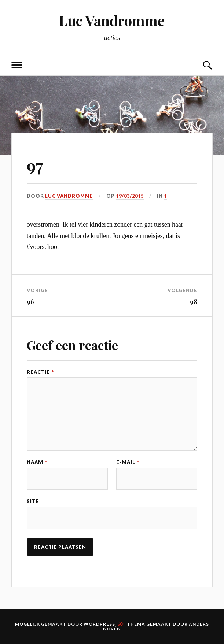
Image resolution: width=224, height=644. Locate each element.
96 (30, 301)
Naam (37, 462)
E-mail (128, 462)
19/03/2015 (130, 196)
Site (33, 501)
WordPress (99, 624)
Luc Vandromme (112, 20)
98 (194, 301)
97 (35, 165)
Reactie (40, 372)
